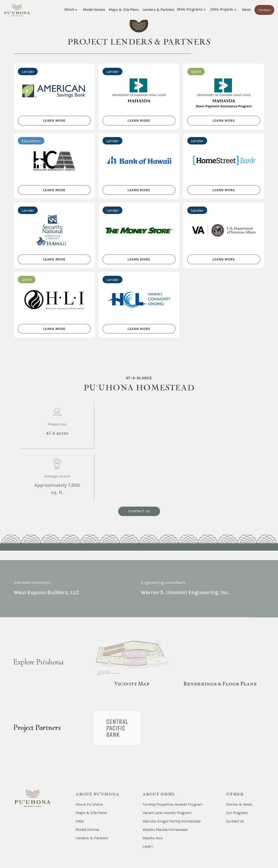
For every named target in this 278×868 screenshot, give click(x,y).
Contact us (139, 511)
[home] (17, 9)
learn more (54, 121)
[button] (72, 10)
